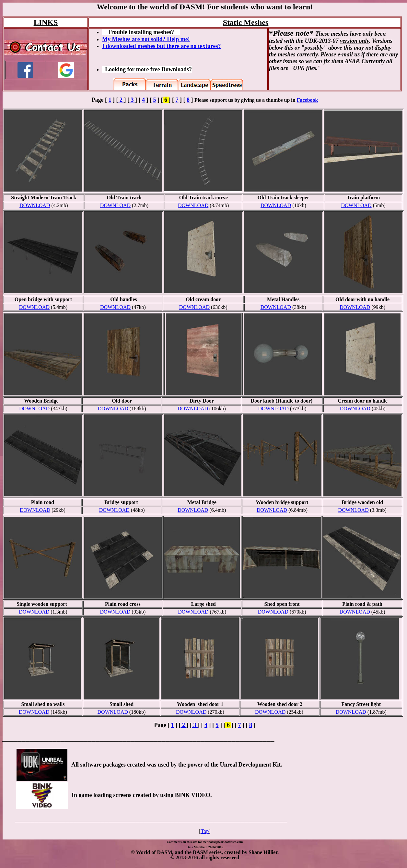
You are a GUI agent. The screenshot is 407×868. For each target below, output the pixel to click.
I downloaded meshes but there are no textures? (162, 46)
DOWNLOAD (35, 205)
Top (205, 831)
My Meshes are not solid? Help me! (146, 39)
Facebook (308, 100)
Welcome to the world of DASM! (151, 7)
